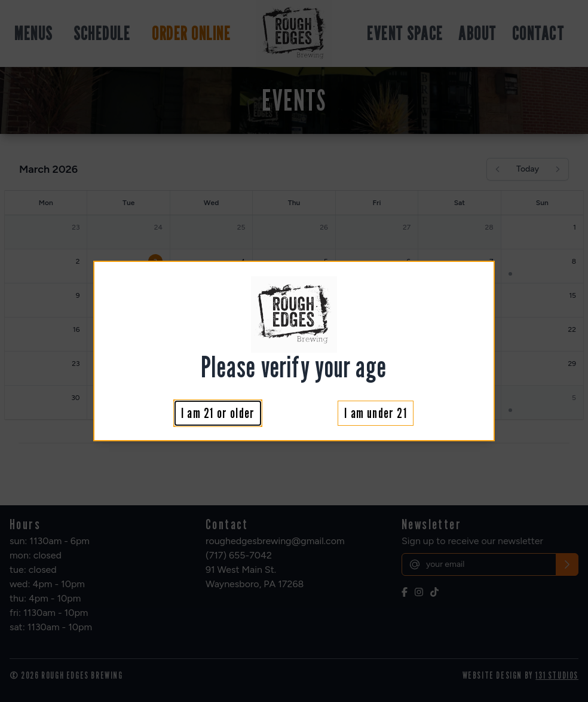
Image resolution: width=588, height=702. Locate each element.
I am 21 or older (218, 413)
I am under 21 (376, 413)
